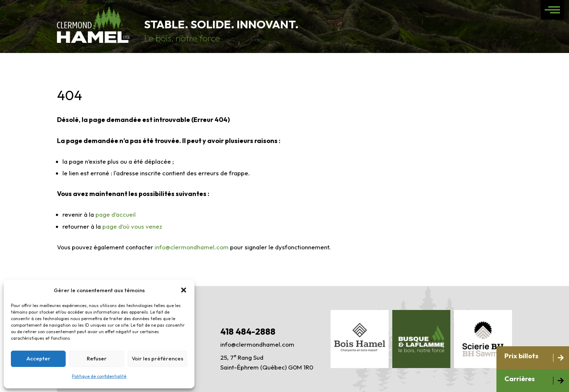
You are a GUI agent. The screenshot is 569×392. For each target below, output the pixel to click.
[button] (184, 290)
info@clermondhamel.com (192, 247)
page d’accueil (116, 214)
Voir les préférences (157, 358)
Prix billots (521, 356)
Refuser (97, 358)
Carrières (520, 379)
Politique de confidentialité (99, 376)
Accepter (38, 358)
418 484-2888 (248, 331)
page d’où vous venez (132, 226)
